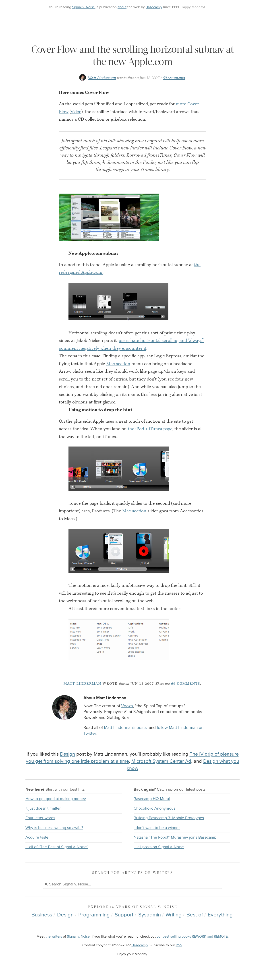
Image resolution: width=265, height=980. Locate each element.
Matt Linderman (102, 80)
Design (67, 756)
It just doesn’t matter (43, 810)
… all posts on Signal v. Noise (159, 849)
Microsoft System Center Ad (161, 763)
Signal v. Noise (83, 7)
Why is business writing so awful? (54, 829)
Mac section (118, 365)
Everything (220, 916)
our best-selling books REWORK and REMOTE (192, 938)
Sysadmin (150, 916)
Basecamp (154, 7)
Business (42, 916)
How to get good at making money (56, 800)
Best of (195, 916)
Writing (174, 916)
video (76, 113)
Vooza (127, 708)
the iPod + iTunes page (150, 430)
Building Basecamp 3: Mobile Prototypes (169, 820)
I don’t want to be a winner (157, 829)
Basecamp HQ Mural (152, 800)
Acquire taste (37, 839)
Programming (94, 916)
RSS (179, 947)
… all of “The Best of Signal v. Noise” (57, 849)
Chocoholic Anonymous (154, 810)
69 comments (174, 80)
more (181, 105)
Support (124, 916)
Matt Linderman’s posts (125, 729)
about (122, 7)
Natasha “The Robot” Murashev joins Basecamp (175, 839)
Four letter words (40, 820)
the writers (54, 938)
